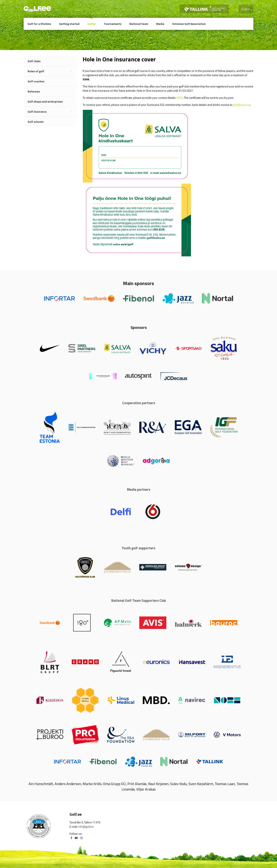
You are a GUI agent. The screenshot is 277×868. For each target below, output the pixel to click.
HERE (179, 98)
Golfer (92, 24)
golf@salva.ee (242, 105)
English (246, 9)
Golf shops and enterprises (45, 101)
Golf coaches (36, 81)
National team (139, 24)
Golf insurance (52, 112)
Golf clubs (34, 61)
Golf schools (36, 122)
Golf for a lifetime (39, 24)
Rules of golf (52, 71)
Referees (34, 91)
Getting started (69, 24)
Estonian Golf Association (189, 24)
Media (160, 24)
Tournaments (113, 24)
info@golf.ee (86, 827)
